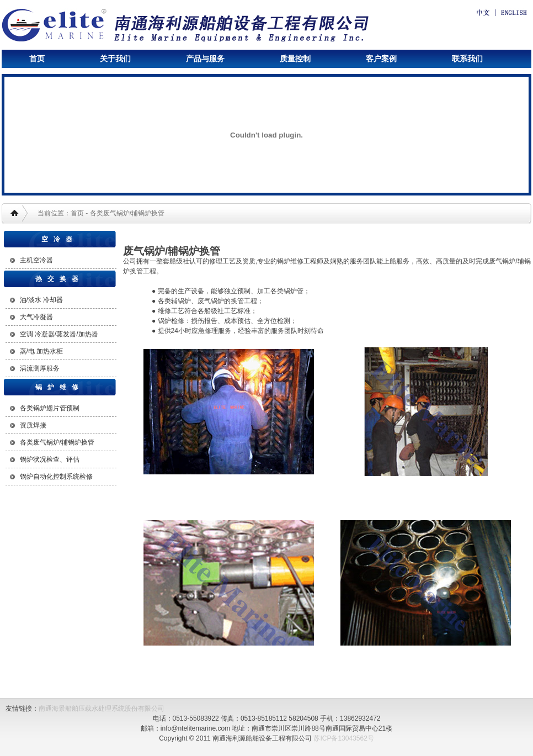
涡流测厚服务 (40, 368)
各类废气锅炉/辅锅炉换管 (57, 442)
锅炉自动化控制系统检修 (56, 477)
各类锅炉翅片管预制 (50, 408)
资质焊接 (33, 425)
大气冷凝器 (36, 317)
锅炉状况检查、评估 (50, 459)
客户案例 (381, 59)
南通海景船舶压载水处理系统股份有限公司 (102, 709)
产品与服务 (205, 59)
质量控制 (295, 59)
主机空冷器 (36, 260)
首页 (37, 59)
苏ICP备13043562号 (343, 738)
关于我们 (115, 59)
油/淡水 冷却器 (42, 300)
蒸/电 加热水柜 (42, 351)
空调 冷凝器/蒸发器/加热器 (59, 334)
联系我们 (467, 59)
